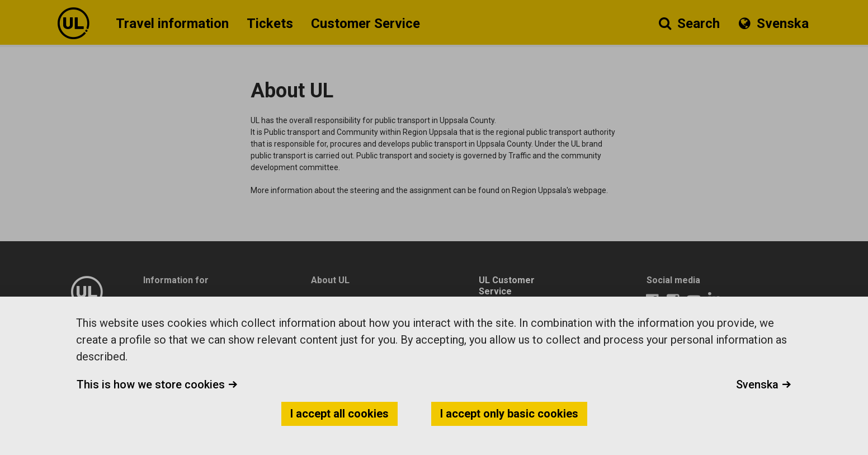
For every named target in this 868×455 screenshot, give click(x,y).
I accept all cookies (339, 414)
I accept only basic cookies (509, 414)
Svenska (764, 384)
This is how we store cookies (157, 384)
